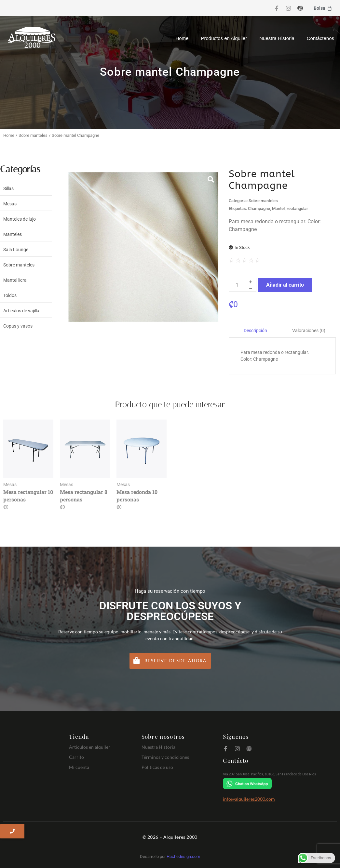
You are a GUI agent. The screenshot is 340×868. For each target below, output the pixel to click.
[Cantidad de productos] (237, 285)
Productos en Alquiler (224, 38)
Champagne (259, 208)
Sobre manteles (33, 135)
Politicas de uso (157, 767)
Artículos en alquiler (90, 747)
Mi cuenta (79, 767)
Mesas (10, 485)
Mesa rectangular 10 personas (28, 496)
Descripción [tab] (255, 330)
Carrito (76, 757)
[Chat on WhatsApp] (278, 784)
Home (182, 38)
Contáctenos (320, 38)
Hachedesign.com (183, 856)
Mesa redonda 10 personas (137, 496)
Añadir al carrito (285, 285)
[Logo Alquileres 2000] (32, 37)
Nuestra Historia (277, 38)
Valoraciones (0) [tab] (309, 330)
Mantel (278, 208)
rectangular (297, 208)
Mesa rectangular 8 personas (84, 496)
